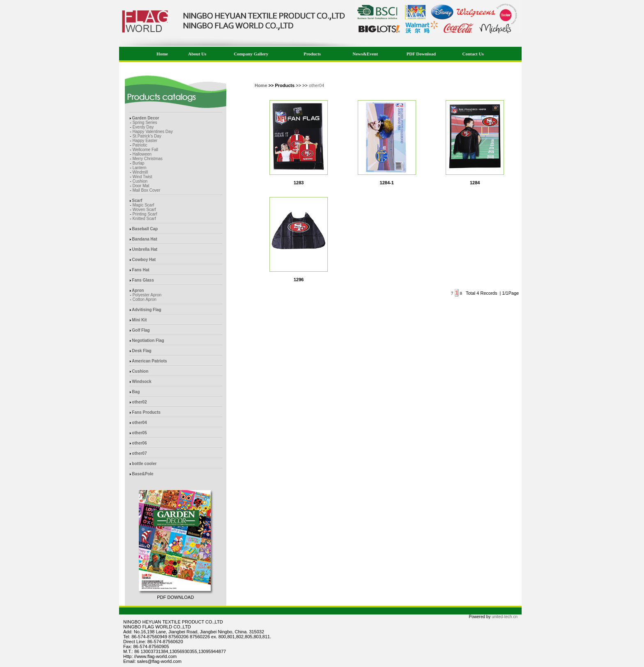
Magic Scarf (143, 205)
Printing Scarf (145, 214)
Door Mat (141, 186)
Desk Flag (141, 351)
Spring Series (145, 123)
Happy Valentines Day (152, 132)
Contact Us (473, 54)
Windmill (140, 172)
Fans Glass (143, 280)
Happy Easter (145, 141)
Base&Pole (143, 474)
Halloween (142, 154)
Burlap (138, 163)
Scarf (137, 201)
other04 (139, 423)
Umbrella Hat (145, 249)
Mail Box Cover (146, 190)
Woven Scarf (144, 210)
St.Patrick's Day (147, 136)
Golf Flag (141, 330)
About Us (197, 54)
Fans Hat (140, 270)
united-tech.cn (505, 617)
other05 (139, 433)
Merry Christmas (147, 159)
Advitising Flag (147, 310)
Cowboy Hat (144, 260)
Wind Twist (142, 177)
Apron (138, 290)
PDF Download (421, 54)
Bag (136, 392)
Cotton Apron (144, 299)
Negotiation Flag (148, 340)
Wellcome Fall (145, 150)
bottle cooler (144, 464)
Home (162, 54)
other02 (139, 402)
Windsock (141, 382)
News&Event (366, 54)
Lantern (139, 168)
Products (312, 54)
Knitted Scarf (144, 219)
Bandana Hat (144, 239)
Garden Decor (145, 118)
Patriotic (140, 145)
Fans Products (146, 412)
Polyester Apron (147, 295)
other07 (139, 453)
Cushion (140, 181)
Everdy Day (143, 127)
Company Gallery (251, 54)
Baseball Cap (145, 229)
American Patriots (149, 361)
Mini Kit (139, 320)
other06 (139, 443)
